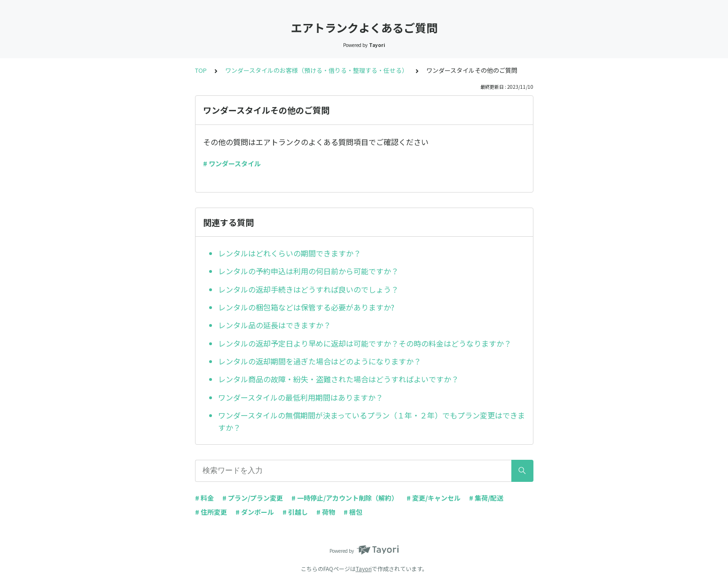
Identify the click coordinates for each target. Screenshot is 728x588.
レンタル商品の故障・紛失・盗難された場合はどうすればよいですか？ (338, 379)
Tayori (364, 569)
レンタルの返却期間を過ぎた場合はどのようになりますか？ (320, 361)
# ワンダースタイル (232, 163)
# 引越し (295, 512)
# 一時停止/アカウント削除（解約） (345, 498)
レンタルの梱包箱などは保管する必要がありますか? (306, 307)
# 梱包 (353, 512)
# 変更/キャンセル (434, 498)
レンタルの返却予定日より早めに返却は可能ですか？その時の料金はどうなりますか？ (365, 343)
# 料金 (204, 498)
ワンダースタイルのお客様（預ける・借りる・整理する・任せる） (317, 70)
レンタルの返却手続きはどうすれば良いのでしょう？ (308, 289)
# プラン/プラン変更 (253, 498)
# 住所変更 (211, 512)
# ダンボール (255, 512)
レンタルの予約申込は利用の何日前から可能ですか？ (308, 271)
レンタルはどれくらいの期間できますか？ (290, 253)
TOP (201, 70)
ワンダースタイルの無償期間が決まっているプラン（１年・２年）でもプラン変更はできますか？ (372, 421)
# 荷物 (326, 512)
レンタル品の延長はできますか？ (274, 325)
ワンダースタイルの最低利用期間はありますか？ (301, 397)
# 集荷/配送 (486, 498)
